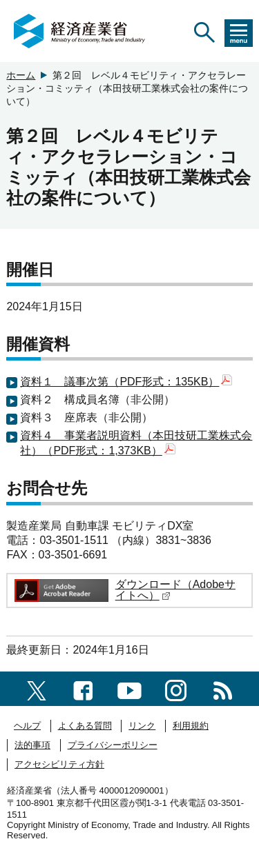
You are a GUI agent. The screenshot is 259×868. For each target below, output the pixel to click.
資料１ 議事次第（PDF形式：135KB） (126, 382)
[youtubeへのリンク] (129, 688)
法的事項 (32, 745)
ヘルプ (27, 726)
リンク (142, 726)
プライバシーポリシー (113, 745)
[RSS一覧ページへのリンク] (223, 688)
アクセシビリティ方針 (59, 764)
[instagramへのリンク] (176, 688)
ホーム (21, 75)
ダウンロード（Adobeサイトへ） (175, 590)
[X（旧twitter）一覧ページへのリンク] (37, 688)
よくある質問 (85, 726)
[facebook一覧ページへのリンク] (83, 688)
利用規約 (191, 726)
